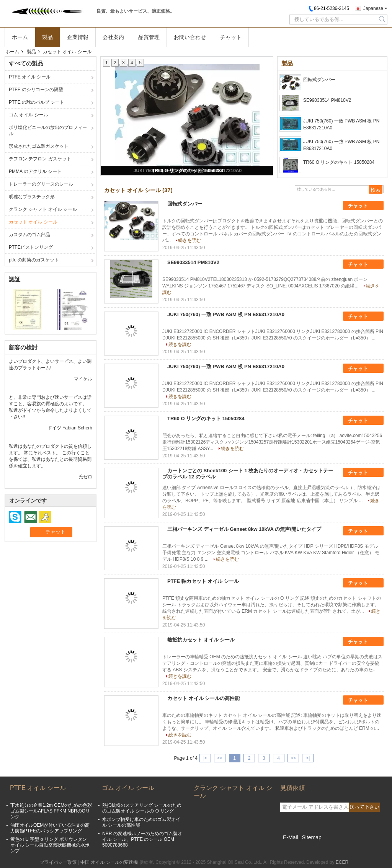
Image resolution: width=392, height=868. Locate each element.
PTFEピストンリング (31, 247)
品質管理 (149, 37)
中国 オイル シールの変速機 (109, 862)
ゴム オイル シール (29, 115)
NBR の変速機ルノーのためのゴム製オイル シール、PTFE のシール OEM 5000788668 (142, 839)
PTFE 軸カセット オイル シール (203, 581)
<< (220, 758)
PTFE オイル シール (30, 77)
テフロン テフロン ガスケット (40, 159)
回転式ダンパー (319, 80)
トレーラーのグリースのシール (41, 184)
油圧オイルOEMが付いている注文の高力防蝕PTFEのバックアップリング (50, 828)
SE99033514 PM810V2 (327, 100)
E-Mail (291, 837)
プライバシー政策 (58, 862)
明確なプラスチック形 (32, 197)
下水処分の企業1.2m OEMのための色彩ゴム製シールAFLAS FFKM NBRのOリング (51, 811)
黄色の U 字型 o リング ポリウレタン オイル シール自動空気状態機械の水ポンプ (50, 845)
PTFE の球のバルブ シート (37, 102)
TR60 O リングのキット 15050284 (188, 171)
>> (293, 758)
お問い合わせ (190, 37)
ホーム (20, 37)
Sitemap (311, 837)
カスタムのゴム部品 (29, 235)
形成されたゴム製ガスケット (39, 146)
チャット (231, 37)
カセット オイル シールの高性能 (203, 698)
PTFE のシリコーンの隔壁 (36, 90)
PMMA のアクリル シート (35, 171)
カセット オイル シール (33, 222)
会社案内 (113, 37)
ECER (342, 862)
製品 (47, 37)
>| (308, 758)
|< (205, 758)
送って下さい (364, 807)
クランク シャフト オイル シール (43, 209)
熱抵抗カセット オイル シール (201, 640)
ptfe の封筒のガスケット (34, 260)
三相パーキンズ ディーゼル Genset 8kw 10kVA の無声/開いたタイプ (244, 529)
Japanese (373, 8)
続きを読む (189, 240)
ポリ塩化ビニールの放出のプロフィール (48, 131)
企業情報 (78, 37)
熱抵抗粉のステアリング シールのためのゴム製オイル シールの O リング (142, 808)
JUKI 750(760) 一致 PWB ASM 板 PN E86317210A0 (341, 124)
